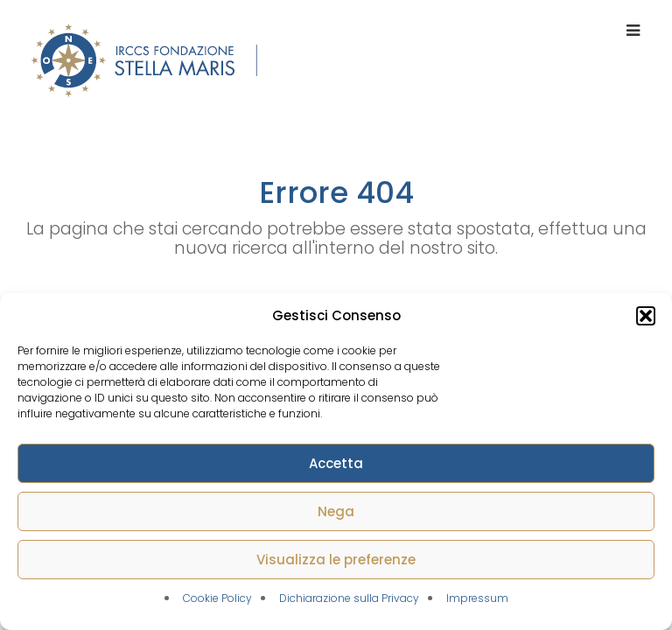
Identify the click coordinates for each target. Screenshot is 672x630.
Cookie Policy (217, 598)
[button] (646, 316)
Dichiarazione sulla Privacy (349, 598)
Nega (336, 511)
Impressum (477, 598)
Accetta (336, 463)
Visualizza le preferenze (336, 560)
